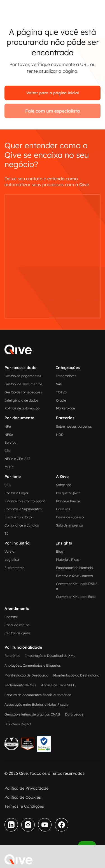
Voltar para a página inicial (53, 93)
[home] (18, 859)
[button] (38, 859)
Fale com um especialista (53, 111)
